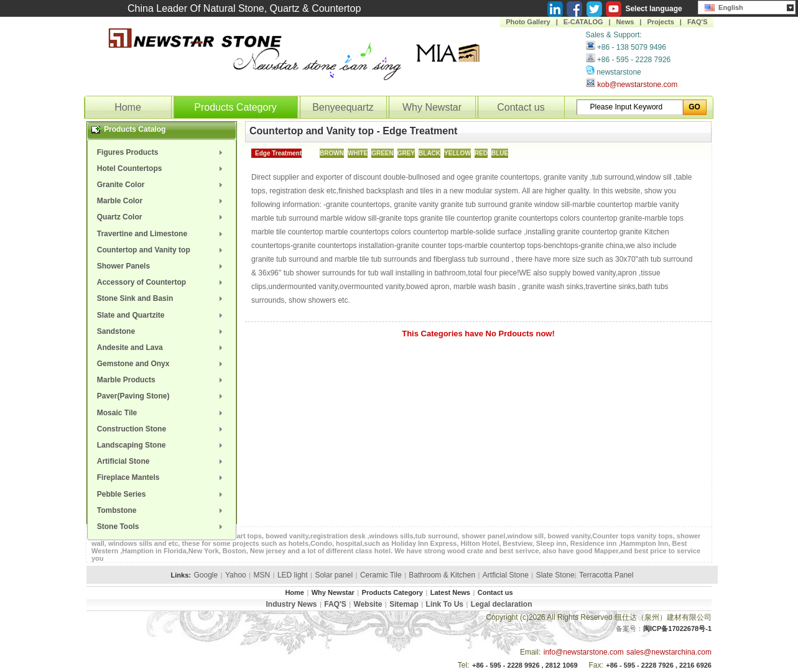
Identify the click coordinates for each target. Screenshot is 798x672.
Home (128, 107)
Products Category (235, 107)
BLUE (500, 153)
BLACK (429, 153)
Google (206, 575)
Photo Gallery (528, 22)
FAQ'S (698, 22)
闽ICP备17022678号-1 (677, 628)
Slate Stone (555, 575)
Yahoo (236, 575)
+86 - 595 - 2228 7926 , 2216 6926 (659, 665)
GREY (406, 153)
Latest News (450, 592)
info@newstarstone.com (584, 652)
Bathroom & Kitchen (442, 575)
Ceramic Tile (381, 575)
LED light (293, 575)
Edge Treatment (278, 153)
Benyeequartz (343, 107)
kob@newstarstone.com (637, 85)
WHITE (358, 153)
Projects (660, 22)
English (724, 6)
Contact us (521, 107)
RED (481, 153)
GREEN (383, 153)
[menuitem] (162, 152)
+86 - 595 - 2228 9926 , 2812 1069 (525, 665)
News (625, 22)
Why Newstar (432, 107)
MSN (262, 575)
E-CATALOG (583, 22)
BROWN (332, 153)
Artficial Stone (506, 575)
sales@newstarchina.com (669, 652)
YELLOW (457, 153)
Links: (181, 575)
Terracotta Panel (606, 575)
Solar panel (334, 575)
